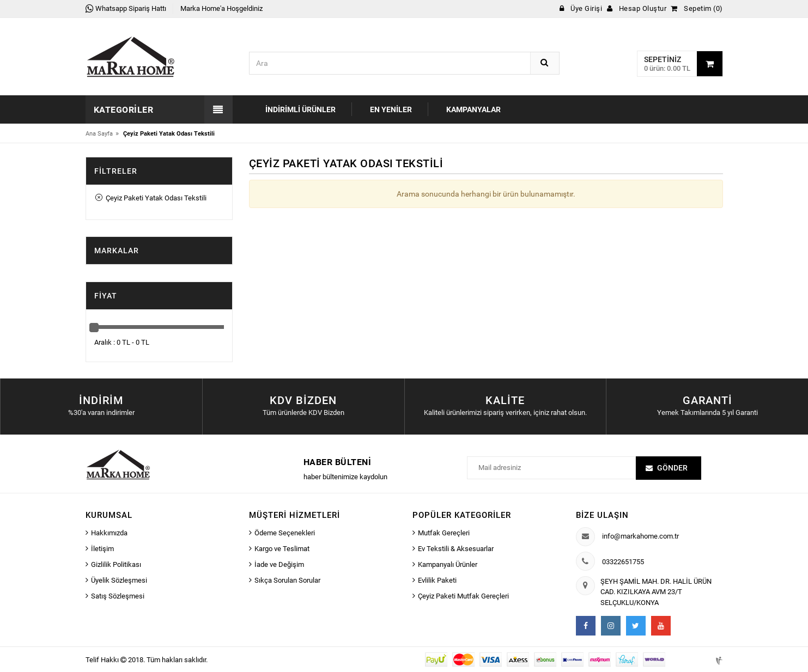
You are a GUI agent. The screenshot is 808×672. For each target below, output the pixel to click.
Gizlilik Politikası (116, 564)
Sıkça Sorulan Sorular (287, 580)
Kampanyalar (473, 109)
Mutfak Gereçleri (444, 533)
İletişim (102, 549)
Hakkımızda (109, 533)
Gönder (672, 468)
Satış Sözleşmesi (118, 596)
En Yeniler (391, 109)
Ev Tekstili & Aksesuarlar (456, 549)
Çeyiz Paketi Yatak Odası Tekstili (151, 198)
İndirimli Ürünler (300, 109)
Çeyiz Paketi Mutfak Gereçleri (463, 596)
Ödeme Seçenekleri (285, 533)
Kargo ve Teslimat (282, 549)
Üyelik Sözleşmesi (119, 580)
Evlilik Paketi (437, 580)
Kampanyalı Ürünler (448, 564)
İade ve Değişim (279, 564)
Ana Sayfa (99, 134)
